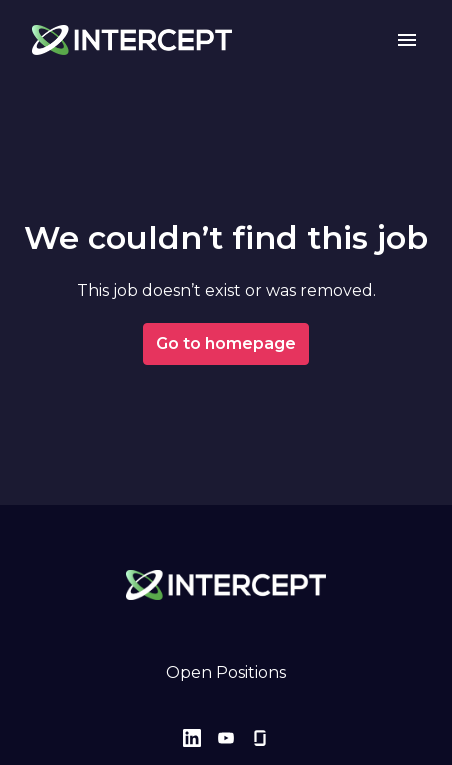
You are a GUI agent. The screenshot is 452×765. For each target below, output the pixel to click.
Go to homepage (226, 343)
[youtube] (226, 738)
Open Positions (226, 672)
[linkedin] (192, 738)
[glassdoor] (260, 738)
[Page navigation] (407, 40)
